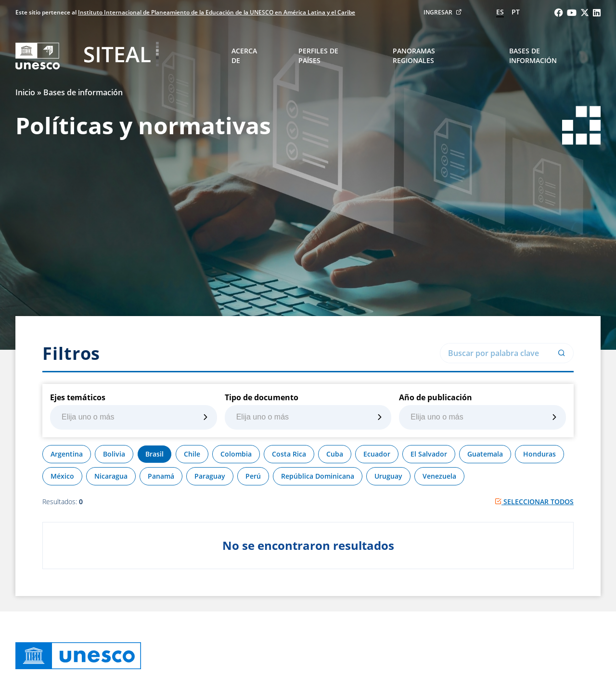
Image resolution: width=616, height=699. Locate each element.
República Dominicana (318, 476)
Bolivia (114, 454)
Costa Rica (289, 454)
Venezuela (439, 476)
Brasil (154, 454)
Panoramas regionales (414, 56)
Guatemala (485, 454)
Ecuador (377, 454)
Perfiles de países (318, 56)
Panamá (161, 476)
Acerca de (244, 56)
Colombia (236, 454)
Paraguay (210, 476)
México (62, 476)
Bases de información (533, 56)
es (500, 12)
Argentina (67, 454)
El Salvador (429, 454)
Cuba (335, 454)
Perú (253, 476)
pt (516, 12)
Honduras (539, 454)
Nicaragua (111, 476)
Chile (192, 454)
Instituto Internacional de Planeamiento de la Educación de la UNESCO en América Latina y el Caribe (217, 12)
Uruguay (388, 476)
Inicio (25, 92)
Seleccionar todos (534, 502)
